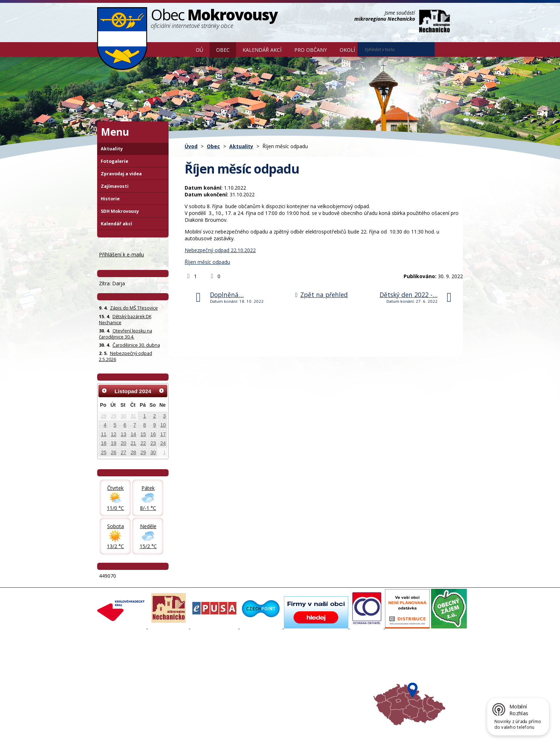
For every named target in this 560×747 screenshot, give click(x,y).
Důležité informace (256, 681)
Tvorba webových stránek (154, 737)
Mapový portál (252, 662)
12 (113, 434)
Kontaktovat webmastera (172, 730)
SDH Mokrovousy (120, 211)
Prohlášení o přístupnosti (261, 730)
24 (163, 443)
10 (163, 425)
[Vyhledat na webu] (445, 50)
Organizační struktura (124, 668)
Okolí (347, 50)
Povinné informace (121, 675)
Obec (223, 50)
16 (153, 434)
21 (133, 443)
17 (163, 434)
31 (133, 416)
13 (123, 434)
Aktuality (241, 146)
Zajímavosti (115, 186)
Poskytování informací (125, 681)
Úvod (179, 49)
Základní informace (122, 662)
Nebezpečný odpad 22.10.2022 (220, 250)
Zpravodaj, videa (187, 675)
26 (113, 452)
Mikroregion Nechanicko (330, 675)
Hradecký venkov (323, 681)
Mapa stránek (217, 730)
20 (123, 443)
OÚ (199, 50)
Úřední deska (115, 688)
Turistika (313, 668)
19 (113, 443)
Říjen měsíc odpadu (207, 262)
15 (143, 434)
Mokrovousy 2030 (256, 675)
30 (123, 416)
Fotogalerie (114, 161)
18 (104, 443)
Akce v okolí (317, 662)
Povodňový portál (255, 668)
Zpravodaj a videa (121, 174)
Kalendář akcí (262, 50)
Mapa (310, 694)
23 (153, 443)
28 (104, 416)
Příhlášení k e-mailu (121, 254)
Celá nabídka (115, 694)
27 (123, 452)
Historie (110, 199)
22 (143, 443)
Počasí (311, 688)
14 (133, 434)
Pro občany (311, 50)
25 (104, 452)
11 (104, 434)
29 (113, 416)
